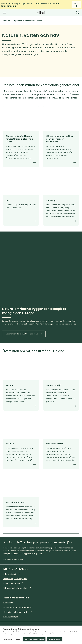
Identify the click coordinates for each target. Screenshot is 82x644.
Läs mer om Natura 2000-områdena (24, 334)
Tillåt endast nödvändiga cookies (34, 639)
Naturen (10, 444)
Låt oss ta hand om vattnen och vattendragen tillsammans (60, 139)
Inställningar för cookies (12, 639)
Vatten (9, 385)
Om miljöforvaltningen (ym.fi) (17, 612)
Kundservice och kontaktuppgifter (18, 607)
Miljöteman (17, 21)
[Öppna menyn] (4, 13)
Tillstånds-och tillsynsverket (17, 588)
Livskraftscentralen (13, 583)
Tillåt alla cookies (55, 639)
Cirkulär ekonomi (54, 444)
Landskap (51, 200)
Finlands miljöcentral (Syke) (17, 579)
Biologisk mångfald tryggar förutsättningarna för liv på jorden (19, 139)
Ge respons (8, 603)
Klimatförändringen (15, 502)
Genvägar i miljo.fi (11, 617)
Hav (8, 200)
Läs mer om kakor (67, 634)
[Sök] (78, 13)
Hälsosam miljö (54, 385)
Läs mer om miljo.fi (13, 559)
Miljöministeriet (11, 574)
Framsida (6, 21)
